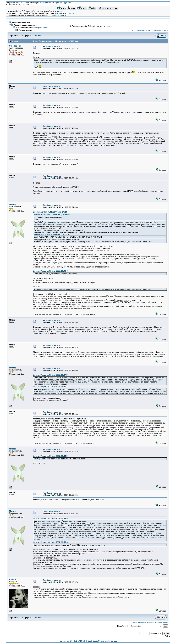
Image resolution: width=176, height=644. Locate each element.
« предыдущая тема (141, 30)
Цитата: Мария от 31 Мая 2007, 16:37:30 (51, 375)
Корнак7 (44, 28)
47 (36, 36)
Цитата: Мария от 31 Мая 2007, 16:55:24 (51, 542)
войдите (46, 3)
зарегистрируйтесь (63, 3)
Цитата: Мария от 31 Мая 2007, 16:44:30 (51, 456)
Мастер (13, 205)
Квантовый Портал (21, 22)
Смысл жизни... (26, 30)
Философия (22, 28)
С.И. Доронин (16, 46)
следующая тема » (159, 30)
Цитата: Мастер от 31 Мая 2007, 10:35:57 (52, 215)
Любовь (13, 580)
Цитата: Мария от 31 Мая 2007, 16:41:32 (51, 386)
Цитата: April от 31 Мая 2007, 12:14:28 (50, 212)
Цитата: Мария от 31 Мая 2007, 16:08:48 (51, 271)
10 (31, 36)
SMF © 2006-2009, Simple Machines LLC (99, 641)
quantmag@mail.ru (58, 15)
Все (40, 36)
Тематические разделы (25, 25)
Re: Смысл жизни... (52, 46)
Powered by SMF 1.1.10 (69, 641)
